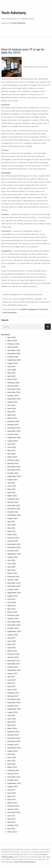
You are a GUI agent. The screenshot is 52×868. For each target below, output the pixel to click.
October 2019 (13, 589)
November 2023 (14, 431)
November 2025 (14, 353)
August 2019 (12, 596)
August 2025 (12, 363)
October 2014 (13, 780)
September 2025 (14, 360)
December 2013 (14, 812)
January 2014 (13, 809)
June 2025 (12, 370)
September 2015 (14, 748)
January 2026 (13, 347)
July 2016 (11, 715)
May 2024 (11, 412)
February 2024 (13, 421)
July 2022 (11, 483)
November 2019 (14, 586)
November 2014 (14, 777)
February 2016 (13, 732)
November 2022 (14, 470)
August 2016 (12, 712)
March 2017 (12, 690)
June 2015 (12, 757)
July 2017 (11, 677)
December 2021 (14, 505)
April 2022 (11, 492)
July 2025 (11, 366)
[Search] (48, 327)
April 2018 (11, 648)
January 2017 (13, 696)
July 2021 (11, 521)
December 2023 (14, 428)
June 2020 (12, 564)
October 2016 (13, 706)
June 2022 (12, 486)
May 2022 (11, 489)
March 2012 (12, 832)
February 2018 (13, 654)
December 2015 (14, 738)
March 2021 (12, 534)
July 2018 (11, 638)
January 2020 (13, 580)
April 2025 (11, 376)
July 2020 (11, 560)
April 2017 (11, 686)
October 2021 (13, 512)
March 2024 (12, 418)
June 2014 (12, 793)
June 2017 (12, 680)
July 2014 (11, 790)
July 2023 (11, 444)
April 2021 (11, 531)
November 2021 (14, 509)
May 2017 (11, 683)
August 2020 (12, 557)
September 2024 (14, 399)
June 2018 (12, 641)
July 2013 (11, 816)
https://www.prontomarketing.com (25, 862)
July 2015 (11, 754)
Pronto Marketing (18, 23)
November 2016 (14, 702)
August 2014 (12, 786)
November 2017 (14, 664)
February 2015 (13, 770)
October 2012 (13, 825)
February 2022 (13, 499)
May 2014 (11, 796)
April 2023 (11, 454)
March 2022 (12, 496)
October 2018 (13, 628)
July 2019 (11, 599)
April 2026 (11, 337)
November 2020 (14, 547)
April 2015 (11, 764)
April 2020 (11, 570)
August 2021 (12, 518)
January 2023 (13, 463)
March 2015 (12, 767)
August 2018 (12, 635)
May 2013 (11, 819)
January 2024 (13, 425)
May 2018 (11, 644)
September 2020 (14, 554)
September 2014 (14, 783)
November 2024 (14, 392)
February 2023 (13, 460)
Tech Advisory (14, 13)
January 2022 (13, 502)
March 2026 (12, 341)
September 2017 (14, 670)
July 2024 (11, 405)
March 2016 (12, 728)
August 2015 (12, 751)
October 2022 (13, 473)
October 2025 (13, 357)
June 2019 (12, 602)
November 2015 (14, 741)
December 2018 (14, 622)
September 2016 (14, 709)
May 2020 (11, 567)
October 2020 (13, 551)
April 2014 (11, 799)
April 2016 (11, 725)
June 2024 (12, 408)
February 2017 (13, 693)
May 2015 (11, 761)
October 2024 (13, 396)
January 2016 (13, 735)
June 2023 (12, 447)
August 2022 (12, 480)
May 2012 (11, 829)
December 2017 (14, 661)
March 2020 (12, 573)
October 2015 (13, 745)
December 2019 (14, 583)
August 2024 (12, 402)
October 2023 (13, 434)
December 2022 (14, 467)
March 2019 (12, 612)
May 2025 (11, 373)
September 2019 (14, 593)
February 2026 (13, 344)
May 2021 (11, 528)
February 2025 (13, 383)
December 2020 (14, 544)
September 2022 (14, 476)
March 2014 (12, 803)
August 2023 (12, 441)
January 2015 (13, 774)
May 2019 (11, 606)
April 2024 (11, 415)
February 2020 (13, 576)
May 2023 (11, 450)
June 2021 (12, 525)
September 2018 (14, 631)
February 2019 (13, 615)
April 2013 (11, 822)
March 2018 (12, 651)
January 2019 (13, 618)
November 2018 (14, 625)
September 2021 (14, 515)
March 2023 (12, 457)
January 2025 (13, 386)
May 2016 (11, 722)
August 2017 (12, 673)
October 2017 (13, 667)
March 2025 (12, 379)
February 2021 (13, 538)
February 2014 (13, 806)
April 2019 (11, 609)
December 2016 (14, 699)
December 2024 (14, 389)
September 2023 (14, 437)
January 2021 (13, 541)
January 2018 (13, 657)
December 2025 (14, 350)
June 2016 (12, 719)
